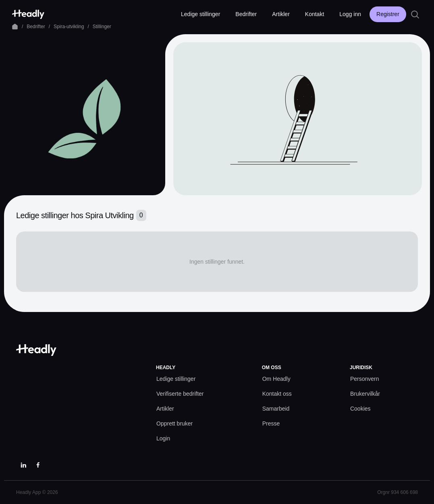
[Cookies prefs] (360, 409)
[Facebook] (38, 465)
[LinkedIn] (23, 465)
